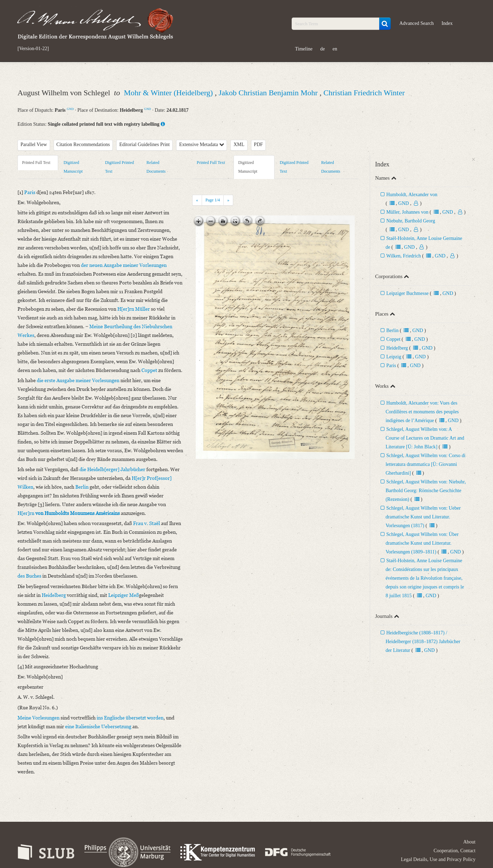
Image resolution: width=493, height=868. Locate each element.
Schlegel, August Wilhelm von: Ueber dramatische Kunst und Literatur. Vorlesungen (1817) (423, 517)
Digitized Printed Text (119, 167)
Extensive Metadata (202, 144)
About (469, 842)
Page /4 (213, 200)
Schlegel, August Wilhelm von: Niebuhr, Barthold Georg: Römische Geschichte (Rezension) (426, 491)
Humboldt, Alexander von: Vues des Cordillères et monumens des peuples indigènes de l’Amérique (422, 412)
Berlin (392, 330)
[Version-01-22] (33, 49)
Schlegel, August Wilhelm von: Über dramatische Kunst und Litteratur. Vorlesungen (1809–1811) (422, 543)
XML (239, 144)
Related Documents (156, 167)
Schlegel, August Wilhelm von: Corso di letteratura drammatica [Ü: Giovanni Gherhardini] (425, 464)
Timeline (304, 49)
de (323, 49)
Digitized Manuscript (73, 167)
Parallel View (34, 144)
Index (447, 23)
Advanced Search (417, 23)
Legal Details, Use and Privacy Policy (438, 859)
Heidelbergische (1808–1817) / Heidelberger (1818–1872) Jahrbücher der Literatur (423, 642)
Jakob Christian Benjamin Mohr (269, 93)
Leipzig (394, 357)
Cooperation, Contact (454, 851)
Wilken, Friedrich (404, 256)
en (335, 49)
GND (70, 109)
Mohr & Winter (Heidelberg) (169, 93)
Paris (391, 366)
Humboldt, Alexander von (412, 195)
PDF (258, 144)
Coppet (393, 339)
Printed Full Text (36, 163)
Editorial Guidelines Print (145, 144)
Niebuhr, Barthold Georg (411, 221)
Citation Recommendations (83, 144)
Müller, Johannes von (407, 212)
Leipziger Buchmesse (407, 293)
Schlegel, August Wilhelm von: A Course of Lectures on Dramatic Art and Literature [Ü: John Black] (425, 438)
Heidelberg (397, 348)
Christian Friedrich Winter (364, 93)
